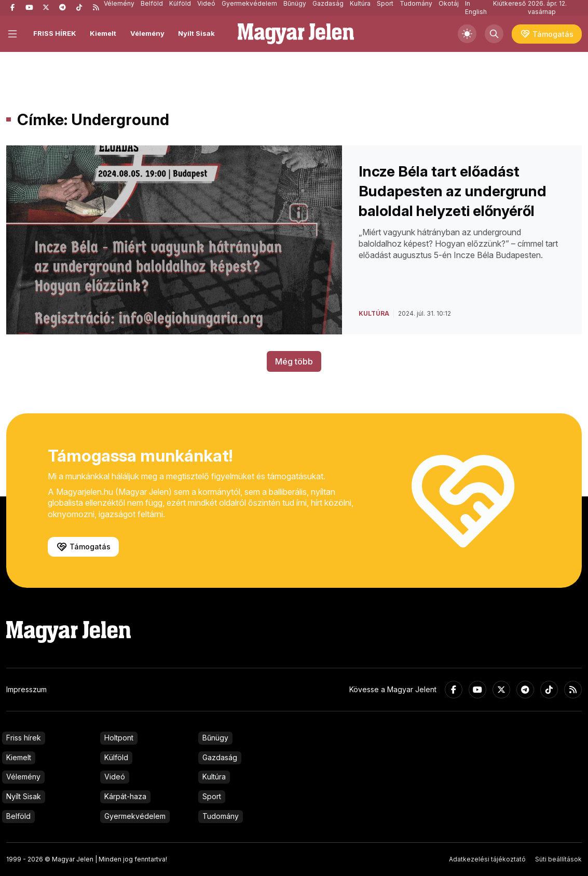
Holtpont (119, 738)
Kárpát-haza (125, 796)
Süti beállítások (558, 859)
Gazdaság (220, 757)
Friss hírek (24, 738)
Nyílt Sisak (196, 33)
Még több (294, 361)
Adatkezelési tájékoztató (487, 859)
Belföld (18, 816)
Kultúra (214, 777)
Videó (115, 777)
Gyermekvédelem (135, 816)
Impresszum (26, 689)
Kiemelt (103, 33)
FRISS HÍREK (55, 33)
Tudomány (221, 816)
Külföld (116, 757)
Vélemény (147, 33)
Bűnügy (215, 738)
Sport (212, 796)
